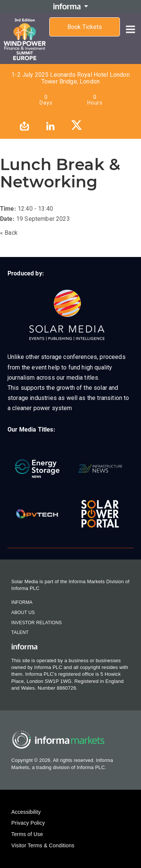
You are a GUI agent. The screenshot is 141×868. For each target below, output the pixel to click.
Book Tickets (85, 27)
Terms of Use (27, 834)
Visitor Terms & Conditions (43, 845)
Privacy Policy (28, 823)
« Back (9, 233)
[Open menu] (130, 23)
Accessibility (26, 812)
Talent (20, 632)
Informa (22, 602)
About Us (23, 613)
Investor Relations (36, 623)
